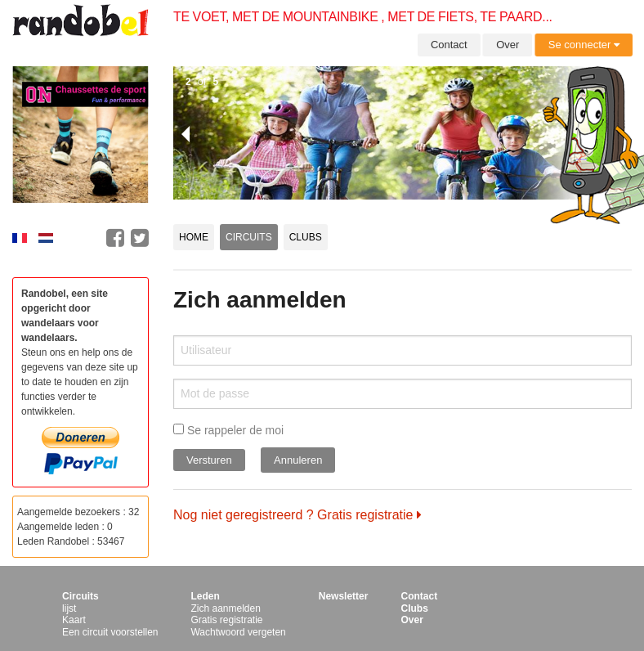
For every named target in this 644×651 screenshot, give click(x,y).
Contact (449, 45)
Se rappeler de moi (228, 430)
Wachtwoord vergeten (238, 632)
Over (508, 45)
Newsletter (344, 596)
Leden (205, 596)
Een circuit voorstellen (110, 632)
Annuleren (298, 460)
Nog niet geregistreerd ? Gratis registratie (297, 515)
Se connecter (584, 45)
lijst (69, 608)
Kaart (74, 620)
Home (194, 237)
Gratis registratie (226, 620)
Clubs (306, 237)
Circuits (249, 237)
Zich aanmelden (225, 608)
